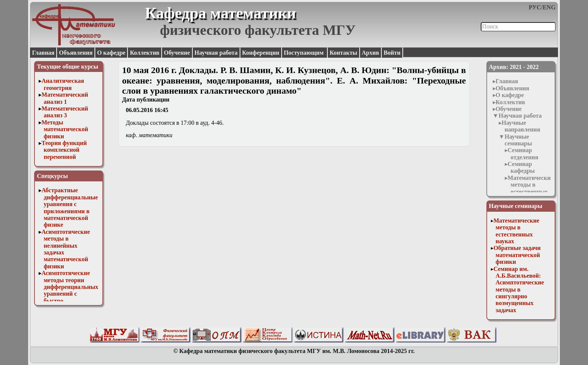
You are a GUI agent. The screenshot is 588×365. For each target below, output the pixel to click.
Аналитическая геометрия (63, 84)
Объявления (76, 53)
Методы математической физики (65, 129)
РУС (535, 7)
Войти (392, 53)
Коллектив (145, 53)
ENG (549, 7)
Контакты (343, 53)
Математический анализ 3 (65, 112)
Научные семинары (518, 140)
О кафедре (111, 53)
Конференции (261, 53)
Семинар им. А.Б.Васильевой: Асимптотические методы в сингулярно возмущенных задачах (519, 289)
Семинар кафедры (521, 167)
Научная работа (216, 53)
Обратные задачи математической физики (517, 255)
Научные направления (521, 126)
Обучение (177, 53)
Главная (43, 53)
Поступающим (304, 53)
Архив (370, 53)
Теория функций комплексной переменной (64, 150)
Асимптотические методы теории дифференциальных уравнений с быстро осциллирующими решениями (70, 294)
